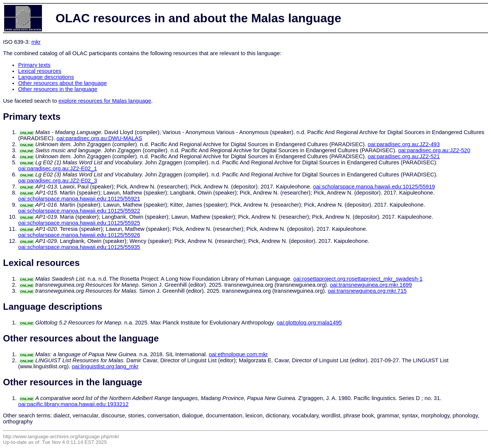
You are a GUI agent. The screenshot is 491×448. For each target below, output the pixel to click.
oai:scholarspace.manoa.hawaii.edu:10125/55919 (374, 187)
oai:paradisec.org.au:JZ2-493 (404, 144)
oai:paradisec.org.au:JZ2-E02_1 (58, 168)
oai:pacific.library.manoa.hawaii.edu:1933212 (73, 404)
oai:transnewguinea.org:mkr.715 (367, 291)
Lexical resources (40, 71)
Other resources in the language (58, 89)
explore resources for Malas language (105, 101)
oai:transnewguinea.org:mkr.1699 (371, 285)
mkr (36, 42)
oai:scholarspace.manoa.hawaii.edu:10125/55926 (79, 235)
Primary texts (34, 65)
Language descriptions (46, 77)
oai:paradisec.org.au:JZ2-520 (434, 150)
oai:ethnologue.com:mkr (238, 354)
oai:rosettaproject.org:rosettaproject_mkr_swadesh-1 (358, 279)
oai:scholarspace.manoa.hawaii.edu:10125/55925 (79, 223)
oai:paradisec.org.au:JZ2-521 (404, 156)
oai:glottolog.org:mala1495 (309, 323)
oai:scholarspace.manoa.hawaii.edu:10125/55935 (79, 247)
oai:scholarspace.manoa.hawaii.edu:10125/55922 (79, 211)
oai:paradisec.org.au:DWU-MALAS (99, 138)
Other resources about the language (63, 83)
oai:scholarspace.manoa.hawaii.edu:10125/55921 (79, 199)
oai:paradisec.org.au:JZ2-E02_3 (58, 181)
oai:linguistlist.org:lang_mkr (105, 366)
